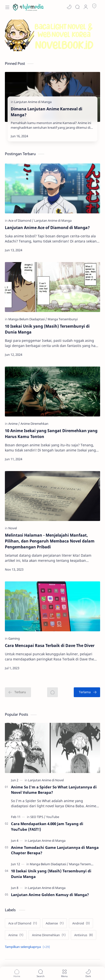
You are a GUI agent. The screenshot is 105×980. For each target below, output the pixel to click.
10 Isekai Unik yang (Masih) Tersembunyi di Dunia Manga (47, 329)
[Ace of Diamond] (21, 220)
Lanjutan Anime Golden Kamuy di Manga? (50, 895)
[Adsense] (55, 923)
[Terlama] (87, 692)
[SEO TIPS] (38, 817)
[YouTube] (53, 817)
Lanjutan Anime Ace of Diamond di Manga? (47, 228)
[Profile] (86, 7)
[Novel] (13, 528)
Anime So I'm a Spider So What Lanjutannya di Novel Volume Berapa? (54, 790)
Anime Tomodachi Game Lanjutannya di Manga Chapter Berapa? (55, 850)
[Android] (81, 923)
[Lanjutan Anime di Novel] (46, 780)
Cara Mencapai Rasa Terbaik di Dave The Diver (50, 646)
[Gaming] (14, 638)
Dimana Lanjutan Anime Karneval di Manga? (47, 112)
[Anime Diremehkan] (34, 424)
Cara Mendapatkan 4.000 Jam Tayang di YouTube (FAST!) (47, 826)
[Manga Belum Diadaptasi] (28, 319)
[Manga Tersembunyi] (63, 319)
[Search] (77, 7)
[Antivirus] (84, 935)
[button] (69, 7)
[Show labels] (28, 947)
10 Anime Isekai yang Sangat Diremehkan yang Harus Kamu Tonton (51, 434)
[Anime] (14, 424)
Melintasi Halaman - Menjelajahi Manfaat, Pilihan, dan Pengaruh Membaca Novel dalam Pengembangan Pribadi (50, 541)
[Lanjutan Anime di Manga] (33, 102)
